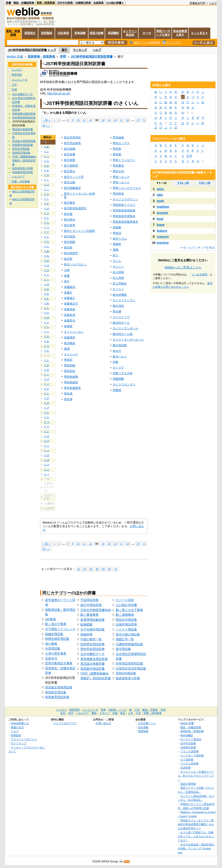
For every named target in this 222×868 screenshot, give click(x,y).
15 (109, 120)
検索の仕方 (17, 727)
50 (103, 569)
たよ (47, 322)
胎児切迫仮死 (72, 143)
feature (162, 231)
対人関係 (118, 272)
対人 (116, 255)
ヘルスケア (18, 177)
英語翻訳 (113, 33)
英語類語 (47, 33)
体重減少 (70, 298)
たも (47, 308)
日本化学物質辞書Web (96, 610)
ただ (47, 413)
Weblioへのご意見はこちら (183, 267)
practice (163, 243)
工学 (14, 85)
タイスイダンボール (125, 328)
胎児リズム (120, 239)
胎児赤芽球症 (72, 137)
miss (160, 189)
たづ (47, 422)
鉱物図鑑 (87, 624)
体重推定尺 (71, 304)
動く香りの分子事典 (129, 610)
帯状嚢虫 (118, 166)
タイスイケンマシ (124, 300)
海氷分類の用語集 (128, 634)
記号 (189, 156)
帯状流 (117, 233)
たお (47, 166)
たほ (47, 284)
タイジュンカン (74, 332)
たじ (47, 393)
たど (47, 431)
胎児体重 (70, 154)
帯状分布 (118, 171)
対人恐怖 (118, 278)
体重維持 (70, 287)
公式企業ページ (147, 723)
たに (47, 246)
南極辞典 (87, 634)
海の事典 (51, 644)
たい (47, 151)
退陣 (116, 250)
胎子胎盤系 (71, 166)
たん (47, 360)
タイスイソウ (121, 317)
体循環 (68, 326)
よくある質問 (199, 275)
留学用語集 (123, 649)
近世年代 (51, 658)
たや (47, 313)
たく (47, 180)
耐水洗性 (118, 306)
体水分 (117, 351)
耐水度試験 (120, 345)
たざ (47, 389)
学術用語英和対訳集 (129, 663)
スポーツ (104, 713)
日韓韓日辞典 (83, 3)
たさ (47, 194)
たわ (47, 351)
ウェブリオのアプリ (65, 723)
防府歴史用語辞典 (93, 644)
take (160, 195)
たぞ (47, 408)
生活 (71, 713)
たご (47, 384)
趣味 (94, 713)
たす (47, 204)
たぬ (47, 251)
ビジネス (17, 70)
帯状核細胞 (71, 377)
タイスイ (118, 289)
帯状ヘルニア (121, 177)
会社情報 (143, 727)
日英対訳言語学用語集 (131, 668)
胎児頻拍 (70, 237)
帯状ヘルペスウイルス (127, 188)
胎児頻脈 (70, 242)
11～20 (183, 183)
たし (47, 199)
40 (97, 569)
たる (47, 336)
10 (78, 120)
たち (47, 223)
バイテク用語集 (126, 629)
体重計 (68, 293)
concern (163, 237)
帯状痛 (117, 154)
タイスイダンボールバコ (128, 340)
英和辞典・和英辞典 (41, 57)
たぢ (47, 417)
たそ (47, 213)
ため (47, 303)
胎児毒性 (70, 203)
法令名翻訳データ (93, 654)
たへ (47, 280)
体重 (67, 276)
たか (47, 171)
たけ (47, 185)
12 (91, 120)
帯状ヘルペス (121, 182)
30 (91, 569)
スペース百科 (125, 600)
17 (122, 120)
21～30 (205, 183)
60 (110, 569)
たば (47, 436)
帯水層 (117, 311)
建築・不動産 (150, 710)
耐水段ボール (121, 323)
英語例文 (30, 33)
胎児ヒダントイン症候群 (79, 231)
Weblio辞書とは (20, 723)
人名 (131, 713)
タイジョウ (71, 354)
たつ (47, 227)
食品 (123, 713)
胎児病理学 (71, 253)
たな (47, 242)
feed (160, 219)
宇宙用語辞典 (90, 600)
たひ (47, 270)
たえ (47, 161)
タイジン (118, 267)
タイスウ (118, 368)
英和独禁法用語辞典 (94, 659)
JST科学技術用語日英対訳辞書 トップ (32, 50)
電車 (103, 710)
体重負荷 (70, 315)
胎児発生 (70, 220)
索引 (64, 50)
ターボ (147, 33)
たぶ (47, 446)
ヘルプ (213, 3)
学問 (63, 57)
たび (47, 441)
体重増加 (70, 309)
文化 (63, 713)
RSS (127, 862)
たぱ (47, 460)
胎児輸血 (70, 343)
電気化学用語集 (126, 620)
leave (161, 225)
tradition (163, 207)
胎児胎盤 (70, 160)
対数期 (117, 390)
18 (128, 120)
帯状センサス (121, 143)
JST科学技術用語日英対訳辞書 (92, 57)
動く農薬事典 (90, 615)
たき (47, 175)
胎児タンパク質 (74, 177)
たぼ (47, 455)
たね (47, 256)
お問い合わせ (103, 723)
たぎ (47, 370)
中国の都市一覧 (91, 639)
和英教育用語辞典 (57, 697)
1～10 (161, 183)
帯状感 (68, 394)
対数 (116, 362)
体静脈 (117, 227)
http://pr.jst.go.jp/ (59, 93)
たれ (47, 341)
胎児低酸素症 (72, 188)
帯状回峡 (70, 365)
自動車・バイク (118, 710)
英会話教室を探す (180, 33)
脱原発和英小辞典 (128, 678)
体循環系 (70, 337)
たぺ (47, 474)
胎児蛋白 (70, 171)
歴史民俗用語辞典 (93, 649)
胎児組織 (70, 149)
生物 (115, 713)
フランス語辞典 (189, 751)
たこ (47, 189)
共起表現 (63, 33)
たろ (47, 346)
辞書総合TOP (198, 3)
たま (47, 289)
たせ (47, 208)
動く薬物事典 (125, 615)
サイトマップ (19, 743)
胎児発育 (70, 225)
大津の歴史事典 (56, 653)
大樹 (67, 270)
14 (103, 120)
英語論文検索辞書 (93, 664)
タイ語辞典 (187, 760)
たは (47, 265)
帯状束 (117, 149)
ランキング (80, 50)
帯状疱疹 (118, 194)
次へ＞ (46, 125)
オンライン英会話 (130, 33)
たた (47, 218)
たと (47, 237)
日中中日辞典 (65, 3)
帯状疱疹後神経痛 (124, 210)
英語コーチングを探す (163, 33)
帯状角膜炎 (71, 382)
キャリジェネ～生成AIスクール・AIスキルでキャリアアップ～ (196, 776)
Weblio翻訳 (187, 735)
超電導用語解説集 (93, 620)
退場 (67, 349)
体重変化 (70, 321)
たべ (47, 450)
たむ (47, 299)
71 (144, 120)
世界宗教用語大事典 (59, 663)
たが (47, 365)
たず (47, 398)
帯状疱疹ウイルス (124, 205)
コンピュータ (20, 80)
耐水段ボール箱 (123, 334)
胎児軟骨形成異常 (75, 208)
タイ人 (117, 261)
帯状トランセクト (124, 160)
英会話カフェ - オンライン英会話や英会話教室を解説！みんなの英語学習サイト (196, 824)
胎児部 (68, 259)
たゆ (47, 318)
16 (115, 120)
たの (47, 261)
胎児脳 (68, 214)
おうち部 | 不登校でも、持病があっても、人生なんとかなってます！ (196, 836)
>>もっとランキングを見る (198, 248)
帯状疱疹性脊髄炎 (124, 216)
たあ (47, 147)
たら (47, 327)
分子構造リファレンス (60, 629)
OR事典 (51, 619)
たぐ (47, 375)
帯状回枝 (70, 371)
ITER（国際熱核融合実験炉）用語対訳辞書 (24, 161)
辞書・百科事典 (21, 182)
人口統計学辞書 (126, 605)
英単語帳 (80, 33)
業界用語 (17, 75)
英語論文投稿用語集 (59, 687)
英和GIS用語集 (126, 673)
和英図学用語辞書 (93, 669)
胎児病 (68, 248)
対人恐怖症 (120, 284)
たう (47, 156)
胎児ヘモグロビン (75, 264)
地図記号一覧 (125, 639)
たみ (47, 294)
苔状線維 (118, 137)
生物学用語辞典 (126, 624)
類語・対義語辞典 (24, 3)
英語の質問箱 (188, 784)
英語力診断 (97, 33)
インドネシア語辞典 (192, 755)
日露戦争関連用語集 (129, 644)
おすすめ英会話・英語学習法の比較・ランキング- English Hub (196, 848)
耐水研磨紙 (120, 295)
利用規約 (16, 735)
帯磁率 (117, 244)
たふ (47, 275)
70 (138, 120)
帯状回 (68, 360)
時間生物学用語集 (57, 639)
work (160, 201)
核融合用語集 (54, 634)
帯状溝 (68, 399)
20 (85, 569)
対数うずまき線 (123, 373)
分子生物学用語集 (93, 629)
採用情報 (143, 731)
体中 (67, 281)
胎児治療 (70, 182)
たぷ (47, 470)
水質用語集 (53, 649)
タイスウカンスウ (124, 384)
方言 (138, 713)
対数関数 (118, 379)
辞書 (8, 3)
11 (84, 120)
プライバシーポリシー (24, 739)
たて (47, 232)
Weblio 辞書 (15, 57)
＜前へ (46, 120)
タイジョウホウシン (125, 199)
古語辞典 (98, 3)
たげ (47, 379)
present (162, 213)
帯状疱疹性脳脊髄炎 (125, 222)
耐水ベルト (120, 357)
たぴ (47, 465)
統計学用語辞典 (91, 605)
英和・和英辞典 (46, 3)
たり (47, 332)
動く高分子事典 (56, 624)
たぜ (47, 403)
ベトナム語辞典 (189, 763)
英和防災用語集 (56, 692)
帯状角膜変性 (72, 388)
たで (47, 427)
